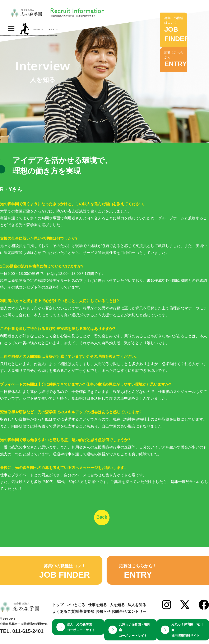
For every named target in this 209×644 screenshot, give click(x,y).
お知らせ (103, 617)
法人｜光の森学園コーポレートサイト (76, 632)
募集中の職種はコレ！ (181, 23)
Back (105, 519)
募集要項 (87, 617)
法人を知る (137, 610)
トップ (58, 610)
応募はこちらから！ (181, 48)
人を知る (117, 610)
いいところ (76, 610)
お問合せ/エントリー (129, 617)
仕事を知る (97, 610)
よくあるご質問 (65, 617)
